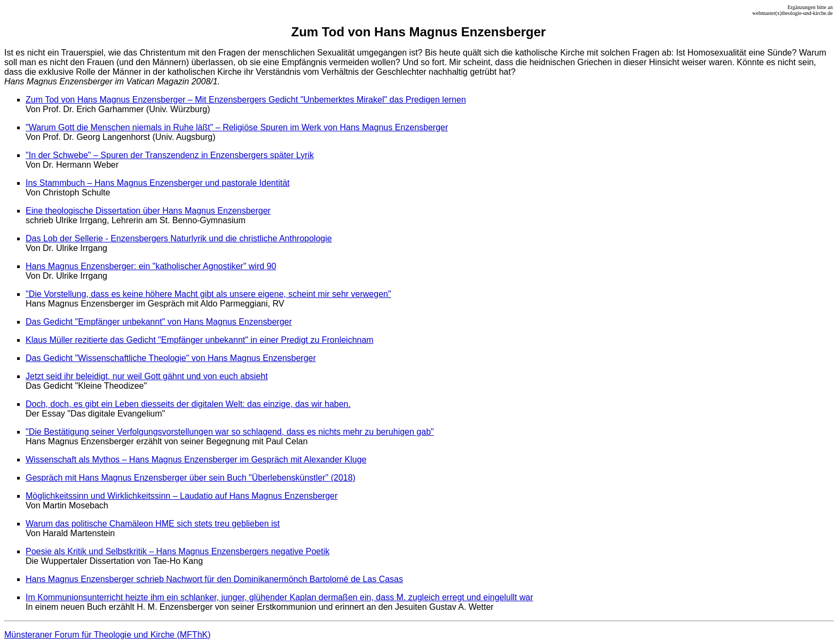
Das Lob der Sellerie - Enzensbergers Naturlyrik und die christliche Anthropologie (179, 238)
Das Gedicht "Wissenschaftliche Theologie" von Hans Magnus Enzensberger (171, 358)
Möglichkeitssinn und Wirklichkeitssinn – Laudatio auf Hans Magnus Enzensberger (181, 496)
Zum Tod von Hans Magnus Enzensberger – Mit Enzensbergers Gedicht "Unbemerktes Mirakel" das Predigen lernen (246, 100)
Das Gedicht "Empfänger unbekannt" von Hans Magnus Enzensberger (159, 322)
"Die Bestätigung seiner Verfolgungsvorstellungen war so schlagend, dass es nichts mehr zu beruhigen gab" (230, 432)
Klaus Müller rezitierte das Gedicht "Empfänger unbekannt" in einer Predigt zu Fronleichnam (200, 340)
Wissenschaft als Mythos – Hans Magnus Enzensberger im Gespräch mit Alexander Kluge (196, 460)
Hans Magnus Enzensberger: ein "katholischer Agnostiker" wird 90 (151, 266)
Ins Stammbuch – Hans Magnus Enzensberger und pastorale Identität (158, 183)
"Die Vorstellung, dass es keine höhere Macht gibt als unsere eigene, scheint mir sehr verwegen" (208, 294)
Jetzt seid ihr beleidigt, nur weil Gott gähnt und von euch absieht (147, 376)
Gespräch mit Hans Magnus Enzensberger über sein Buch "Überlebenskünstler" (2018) (191, 478)
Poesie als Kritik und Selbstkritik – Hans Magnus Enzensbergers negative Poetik (177, 551)
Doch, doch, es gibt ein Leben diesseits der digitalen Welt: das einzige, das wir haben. (188, 404)
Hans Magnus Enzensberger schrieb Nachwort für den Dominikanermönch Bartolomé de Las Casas (214, 579)
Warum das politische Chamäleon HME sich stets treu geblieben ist (153, 524)
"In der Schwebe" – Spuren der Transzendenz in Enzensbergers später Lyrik (170, 155)
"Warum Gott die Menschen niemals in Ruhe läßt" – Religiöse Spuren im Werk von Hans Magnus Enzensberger (237, 127)
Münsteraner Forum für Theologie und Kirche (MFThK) (108, 635)
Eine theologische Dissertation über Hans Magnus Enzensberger (148, 211)
